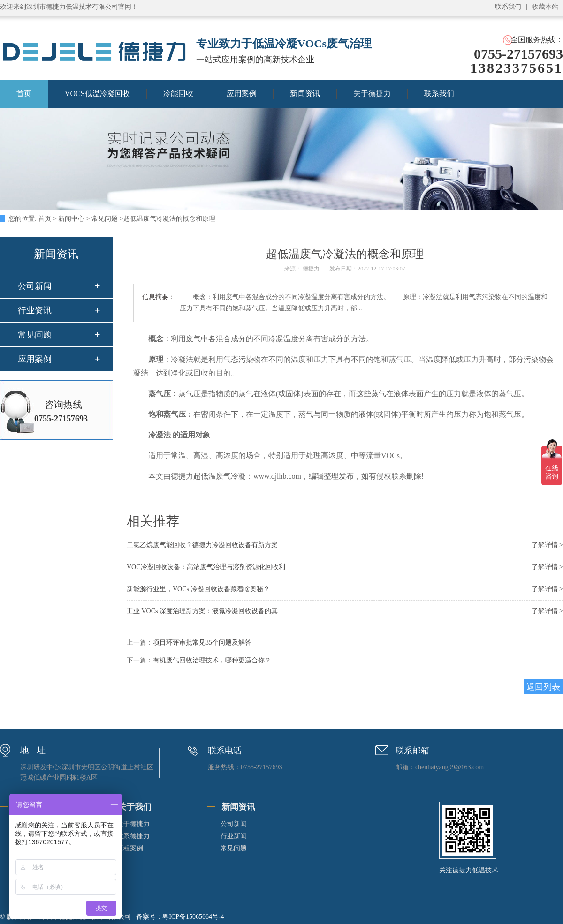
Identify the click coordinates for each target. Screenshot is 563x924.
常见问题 (105, 219)
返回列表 (543, 687)
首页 (45, 219)
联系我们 (508, 7)
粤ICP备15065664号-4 (193, 917)
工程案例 (130, 848)
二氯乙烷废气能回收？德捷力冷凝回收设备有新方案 (202, 545)
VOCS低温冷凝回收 (97, 94)
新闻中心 (71, 219)
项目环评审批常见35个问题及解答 (202, 642)
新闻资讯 (305, 94)
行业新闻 (234, 836)
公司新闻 (35, 286)
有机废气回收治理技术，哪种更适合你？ (212, 660)
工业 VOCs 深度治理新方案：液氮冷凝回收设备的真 (202, 611)
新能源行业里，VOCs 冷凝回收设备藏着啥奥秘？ (198, 589)
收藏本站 (545, 7)
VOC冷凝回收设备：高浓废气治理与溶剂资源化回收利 (206, 567)
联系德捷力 (133, 836)
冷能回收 (178, 94)
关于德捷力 (372, 94)
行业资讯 (35, 310)
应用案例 (242, 94)
